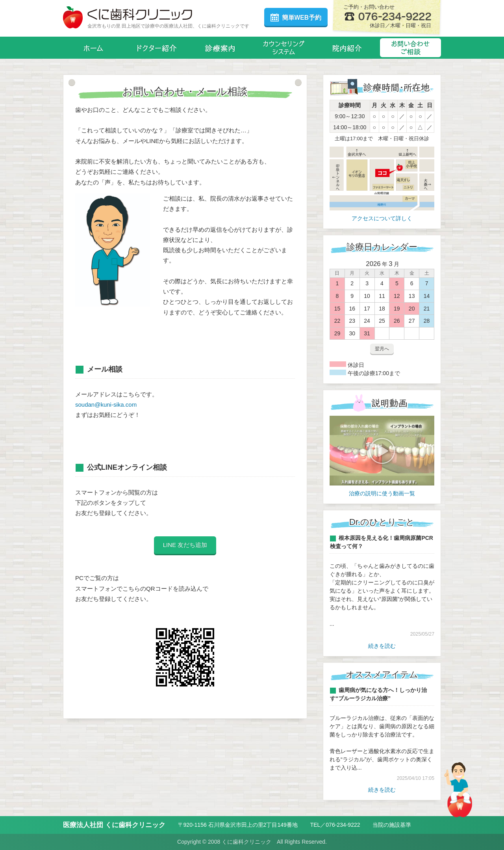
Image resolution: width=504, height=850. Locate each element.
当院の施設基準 (392, 825)
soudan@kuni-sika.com (106, 405)
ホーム (94, 48)
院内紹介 (347, 48)
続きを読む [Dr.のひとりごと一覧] (382, 646)
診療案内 (220, 48)
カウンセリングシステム (284, 48)
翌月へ (382, 349)
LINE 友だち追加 (185, 545)
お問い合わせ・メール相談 (410, 48)
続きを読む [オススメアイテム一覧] (382, 790)
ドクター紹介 (157, 48)
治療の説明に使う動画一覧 (382, 493)
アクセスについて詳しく (382, 218)
